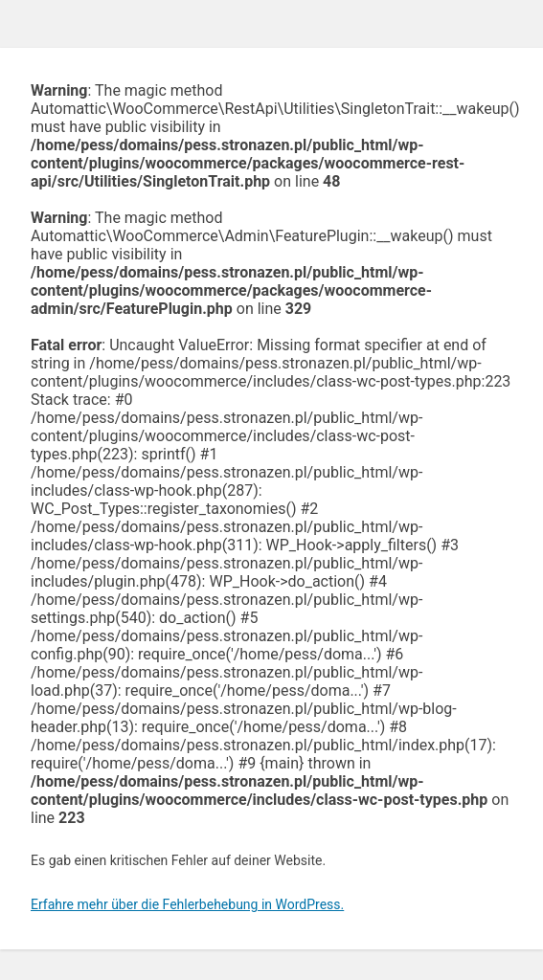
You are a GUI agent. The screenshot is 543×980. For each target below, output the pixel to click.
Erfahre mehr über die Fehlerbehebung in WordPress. (187, 904)
